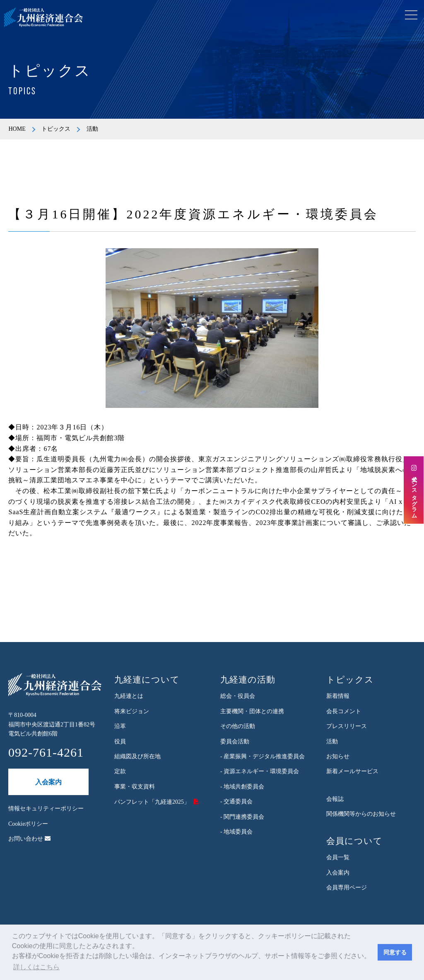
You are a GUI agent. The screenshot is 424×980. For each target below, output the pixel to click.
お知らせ (338, 756)
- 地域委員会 (236, 832)
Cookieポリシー (28, 824)
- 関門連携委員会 (242, 817)
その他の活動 (238, 726)
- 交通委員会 (236, 801)
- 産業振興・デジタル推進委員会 (263, 756)
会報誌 (335, 799)
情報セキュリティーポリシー (46, 809)
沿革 (120, 726)
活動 (332, 742)
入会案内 (48, 782)
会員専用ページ (347, 888)
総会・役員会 (238, 696)
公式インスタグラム (414, 490)
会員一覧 (338, 857)
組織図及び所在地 (137, 756)
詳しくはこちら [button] (36, 967)
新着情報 (338, 696)
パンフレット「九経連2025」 (152, 802)
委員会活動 (235, 742)
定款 (120, 771)
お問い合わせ (29, 839)
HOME (17, 129)
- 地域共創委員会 (242, 787)
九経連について (147, 680)
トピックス (56, 129)
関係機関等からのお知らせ (361, 814)
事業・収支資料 (135, 787)
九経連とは (129, 696)
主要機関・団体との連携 (252, 711)
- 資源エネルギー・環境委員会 (260, 771)
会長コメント (344, 711)
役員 (120, 742)
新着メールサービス (352, 771)
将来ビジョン (132, 711)
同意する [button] (395, 952)
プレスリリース (347, 726)
